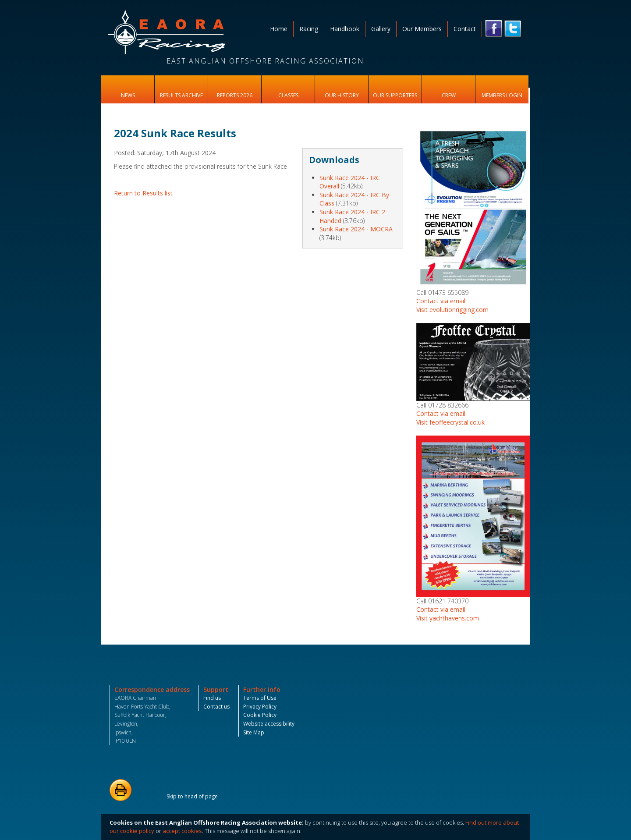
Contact (465, 29)
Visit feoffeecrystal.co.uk (450, 422)
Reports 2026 (235, 95)
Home (279, 29)
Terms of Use (260, 698)
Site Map (254, 732)
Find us (212, 698)
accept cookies (182, 831)
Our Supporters (395, 95)
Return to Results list (143, 193)
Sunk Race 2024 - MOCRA (356, 229)
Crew (449, 95)
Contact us (216, 707)
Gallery (381, 29)
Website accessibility (269, 724)
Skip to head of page (192, 796)
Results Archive (181, 95)
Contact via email (441, 301)
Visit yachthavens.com (448, 618)
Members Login (502, 95)
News (128, 95)
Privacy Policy (260, 707)
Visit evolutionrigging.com (452, 310)
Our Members (422, 29)
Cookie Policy (260, 715)
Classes (288, 95)
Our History (342, 95)
